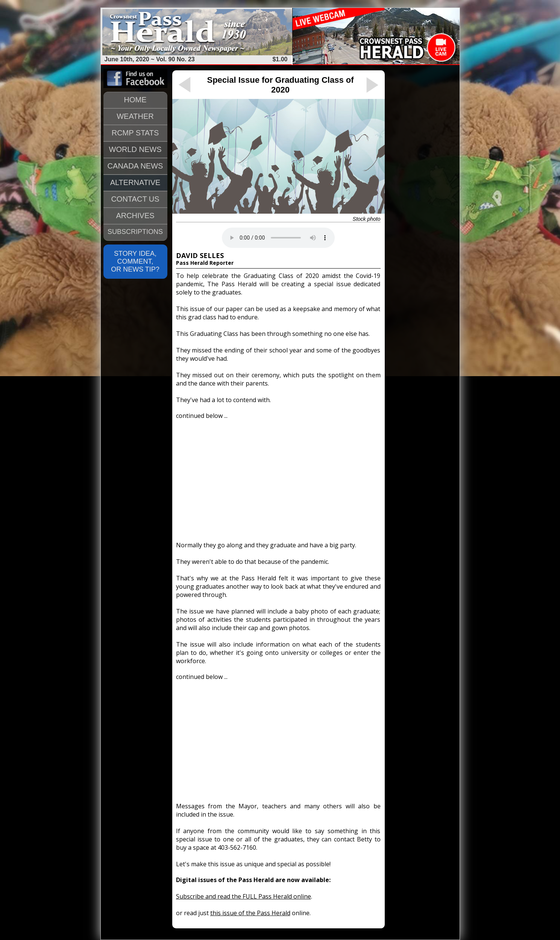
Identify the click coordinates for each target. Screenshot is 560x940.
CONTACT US (135, 199)
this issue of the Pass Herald (250, 913)
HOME (135, 100)
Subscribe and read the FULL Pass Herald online (244, 896)
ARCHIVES (135, 216)
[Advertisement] (278, 477)
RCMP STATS (135, 133)
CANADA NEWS (135, 166)
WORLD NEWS (135, 149)
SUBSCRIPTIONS (135, 232)
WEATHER (135, 116)
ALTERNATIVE (135, 182)
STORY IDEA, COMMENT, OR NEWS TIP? (135, 261)
